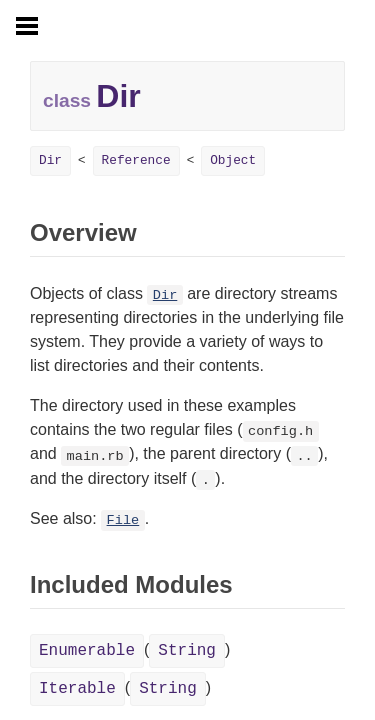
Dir (50, 160)
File (123, 520)
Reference (136, 160)
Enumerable (87, 651)
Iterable (77, 689)
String (187, 651)
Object (233, 160)
